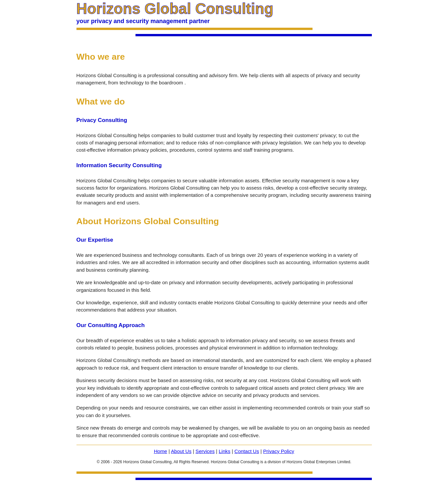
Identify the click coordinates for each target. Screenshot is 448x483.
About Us (181, 451)
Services (205, 451)
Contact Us (247, 451)
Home (161, 451)
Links (224, 451)
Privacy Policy (279, 451)
